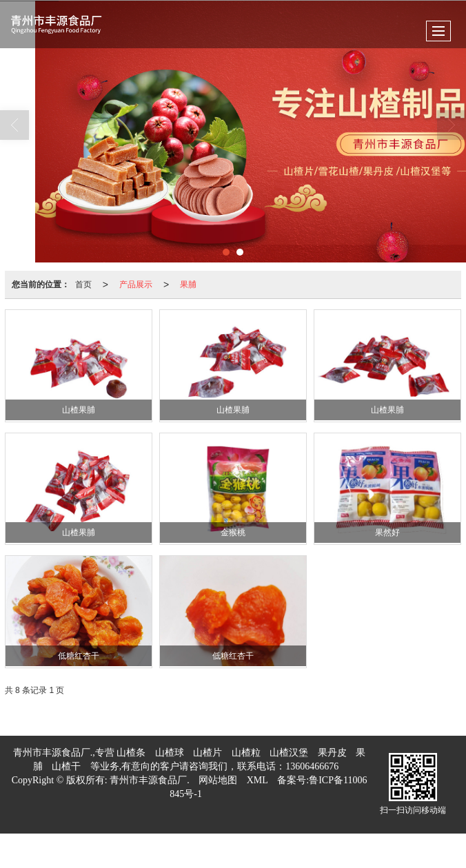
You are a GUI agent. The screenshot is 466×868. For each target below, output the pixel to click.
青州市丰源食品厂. (150, 780)
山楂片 (207, 753)
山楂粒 (246, 753)
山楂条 (131, 753)
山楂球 (170, 753)
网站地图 (218, 780)
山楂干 (66, 766)
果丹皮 (332, 753)
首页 (83, 285)
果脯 (188, 285)
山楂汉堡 (289, 753)
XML (257, 780)
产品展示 (136, 285)
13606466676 (312, 766)
